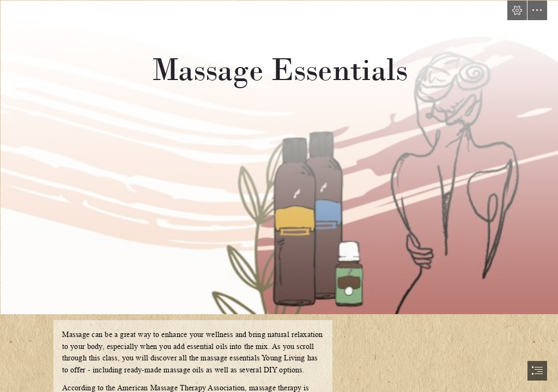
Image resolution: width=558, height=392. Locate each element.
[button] (517, 10)
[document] (279, 196)
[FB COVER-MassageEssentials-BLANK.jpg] (279, 157)
